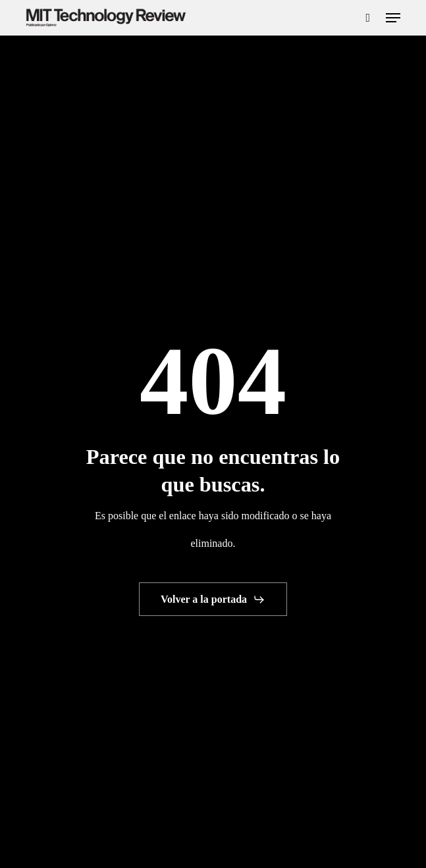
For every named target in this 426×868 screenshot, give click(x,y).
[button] (393, 18)
